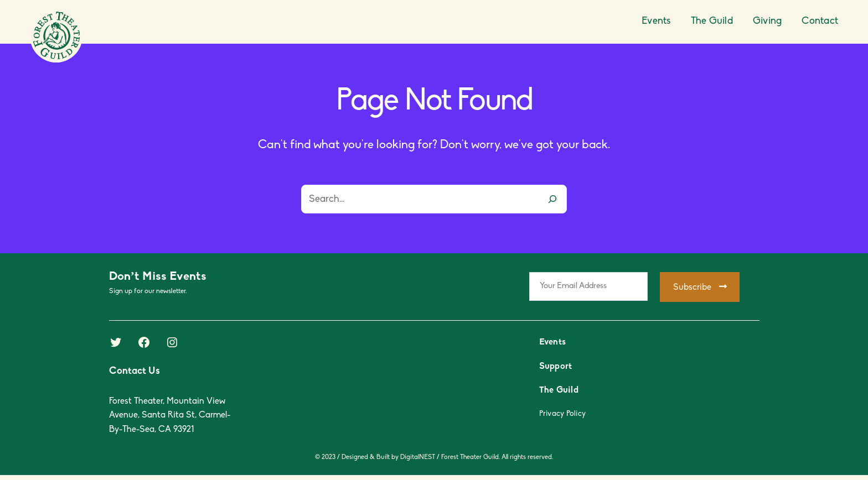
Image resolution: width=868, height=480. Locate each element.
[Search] (552, 199)
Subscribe (700, 287)
